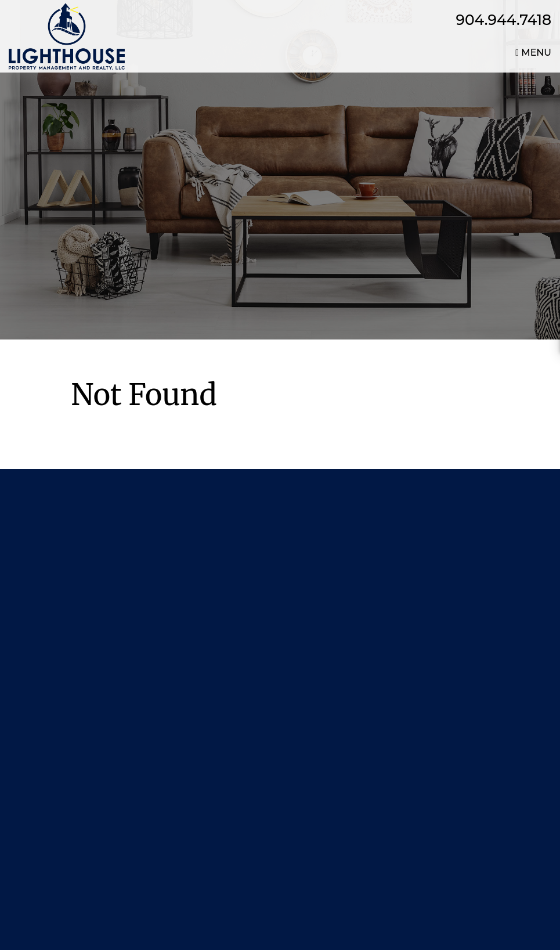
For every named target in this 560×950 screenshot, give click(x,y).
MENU (533, 53)
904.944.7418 (504, 20)
